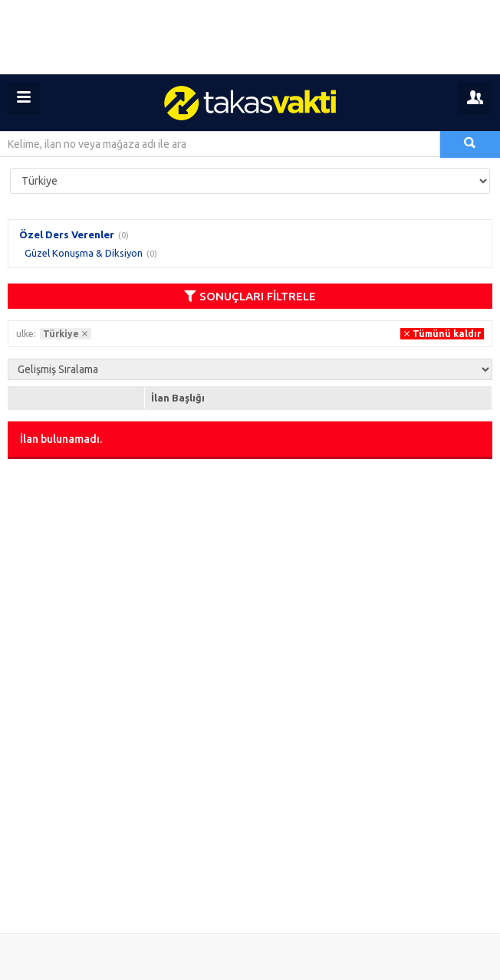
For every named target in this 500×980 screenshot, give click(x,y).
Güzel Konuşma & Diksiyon (84, 253)
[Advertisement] (250, 37)
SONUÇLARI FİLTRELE (250, 296)
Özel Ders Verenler (67, 234)
